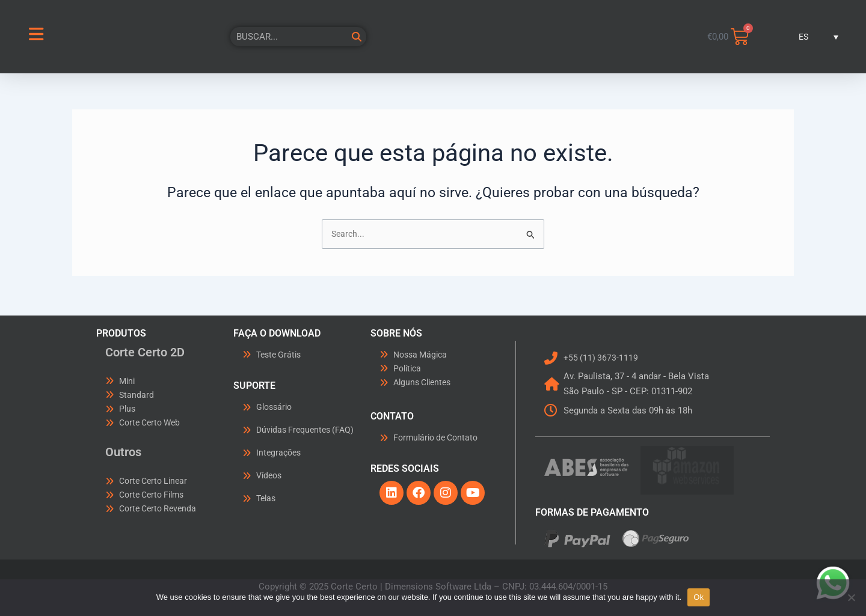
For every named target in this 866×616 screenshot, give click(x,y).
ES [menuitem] (803, 37)
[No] (851, 597)
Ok (699, 597)
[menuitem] (809, 37)
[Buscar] (357, 37)
